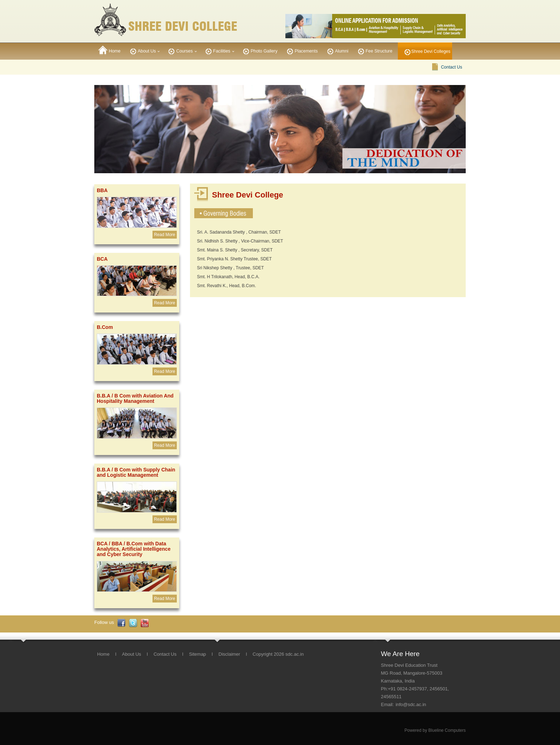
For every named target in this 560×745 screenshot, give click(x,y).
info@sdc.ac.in (411, 704)
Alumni (337, 51)
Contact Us (452, 67)
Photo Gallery (259, 51)
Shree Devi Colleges (431, 51)
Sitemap (197, 654)
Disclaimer (229, 654)
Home (109, 51)
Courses (180, 51)
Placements (302, 51)
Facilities (217, 51)
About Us (142, 51)
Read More (164, 235)
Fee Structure (374, 51)
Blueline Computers (447, 730)
